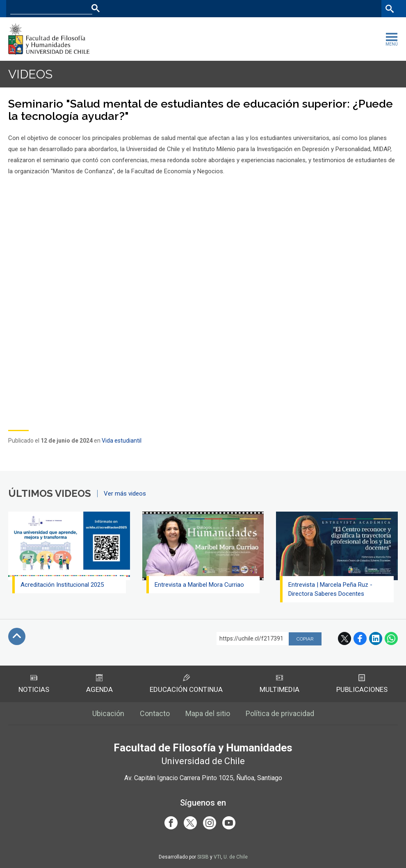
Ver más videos (125, 494)
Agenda (99, 684)
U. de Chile (236, 857)
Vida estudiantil (122, 441)
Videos (30, 74)
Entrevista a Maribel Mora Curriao (199, 585)
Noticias (34, 684)
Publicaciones (362, 684)
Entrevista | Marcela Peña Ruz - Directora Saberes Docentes (330, 589)
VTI (217, 857)
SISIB (203, 857)
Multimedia (279, 684)
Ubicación (108, 713)
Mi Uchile (333, 8)
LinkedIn (376, 638)
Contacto (155, 713)
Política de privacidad (280, 713)
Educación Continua (186, 684)
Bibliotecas (364, 8)
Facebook (360, 638)
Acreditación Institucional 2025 (62, 585)
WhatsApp (391, 638)
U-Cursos (303, 8)
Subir (17, 636)
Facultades (261, 8)
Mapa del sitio (208, 713)
